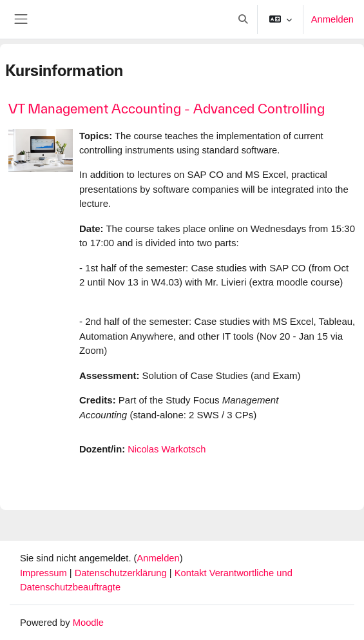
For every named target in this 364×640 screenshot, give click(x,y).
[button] (243, 19)
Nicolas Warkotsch (167, 449)
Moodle (88, 623)
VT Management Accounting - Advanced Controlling (167, 109)
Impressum (45, 573)
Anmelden (332, 19)
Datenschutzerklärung (122, 573)
